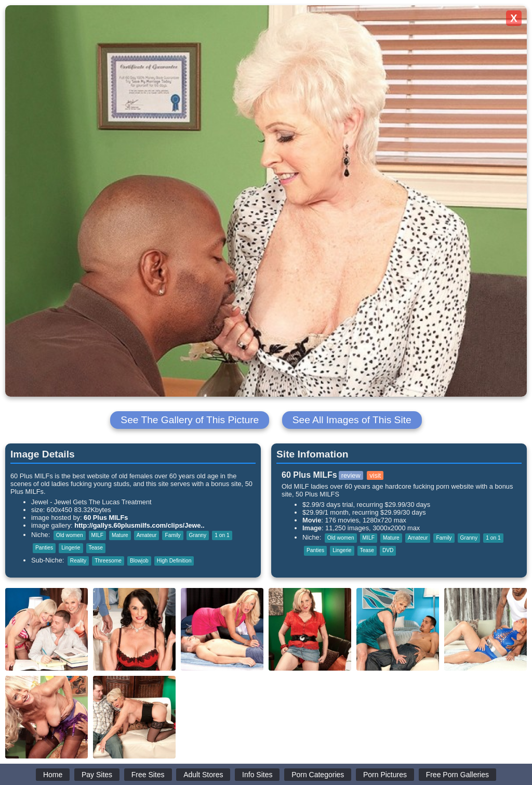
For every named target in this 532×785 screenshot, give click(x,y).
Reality (78, 561)
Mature (120, 535)
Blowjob (139, 561)
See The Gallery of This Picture (190, 420)
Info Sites (257, 775)
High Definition (174, 561)
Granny (198, 535)
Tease (96, 548)
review (351, 475)
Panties (44, 548)
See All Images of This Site (352, 420)
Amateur (147, 535)
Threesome (108, 561)
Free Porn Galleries (457, 775)
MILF (97, 535)
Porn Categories (318, 775)
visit (375, 475)
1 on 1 (222, 535)
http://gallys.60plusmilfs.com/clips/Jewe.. (139, 525)
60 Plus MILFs (106, 518)
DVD (388, 550)
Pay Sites (97, 775)
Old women (70, 535)
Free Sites (148, 775)
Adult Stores (203, 775)
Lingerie (71, 548)
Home (53, 775)
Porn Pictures (385, 775)
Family (172, 535)
